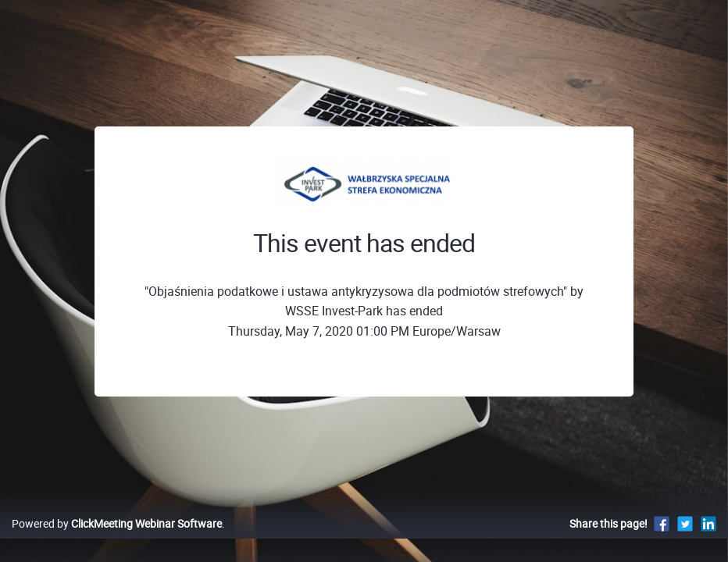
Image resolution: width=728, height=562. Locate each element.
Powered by (117, 540)
